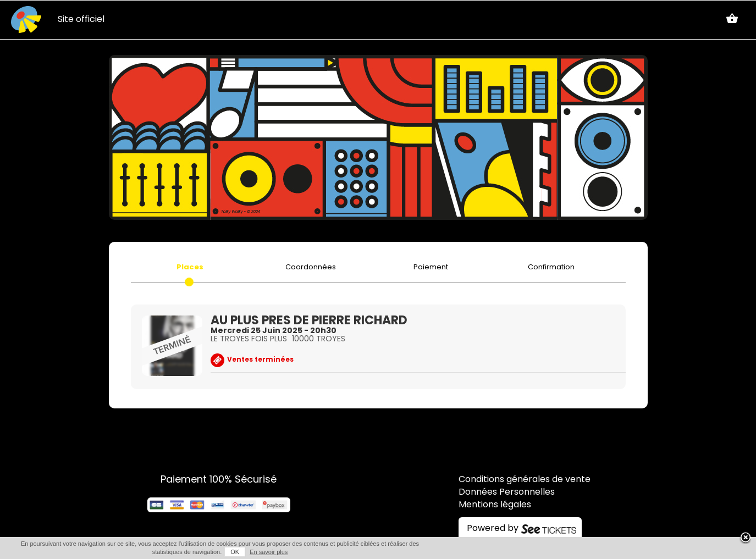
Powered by (493, 529)
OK (235, 552)
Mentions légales (495, 505)
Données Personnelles (507, 492)
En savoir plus (269, 552)
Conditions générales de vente (525, 480)
